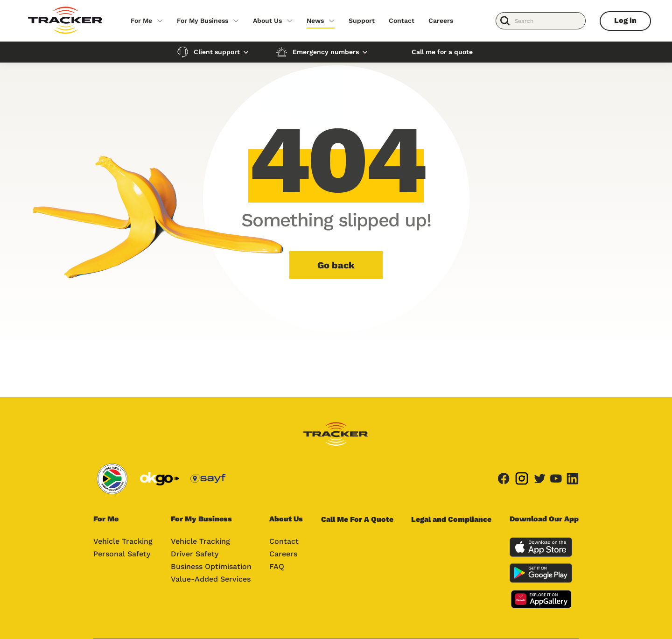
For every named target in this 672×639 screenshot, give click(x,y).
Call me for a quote (442, 52)
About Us (267, 21)
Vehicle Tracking (123, 541)
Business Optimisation (211, 566)
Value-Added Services (211, 579)
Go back (336, 265)
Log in (625, 20)
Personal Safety (122, 554)
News (315, 21)
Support (362, 21)
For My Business (203, 21)
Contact (402, 21)
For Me (141, 21)
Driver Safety (195, 554)
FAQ (277, 566)
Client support (217, 52)
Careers (441, 21)
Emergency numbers (326, 52)
